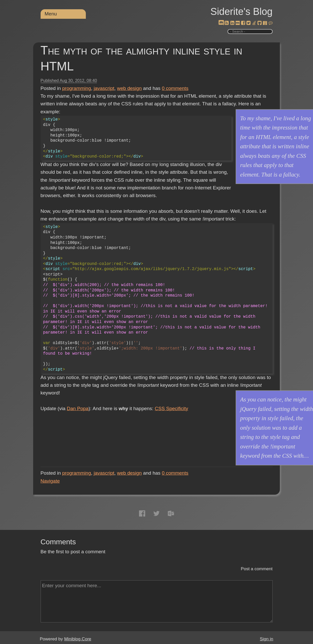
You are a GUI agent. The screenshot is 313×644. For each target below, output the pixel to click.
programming (77, 88)
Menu (51, 14)
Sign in (266, 639)
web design (129, 88)
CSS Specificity (171, 408)
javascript (104, 88)
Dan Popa (78, 408)
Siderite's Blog (242, 12)
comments (175, 88)
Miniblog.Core (78, 639)
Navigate (50, 481)
